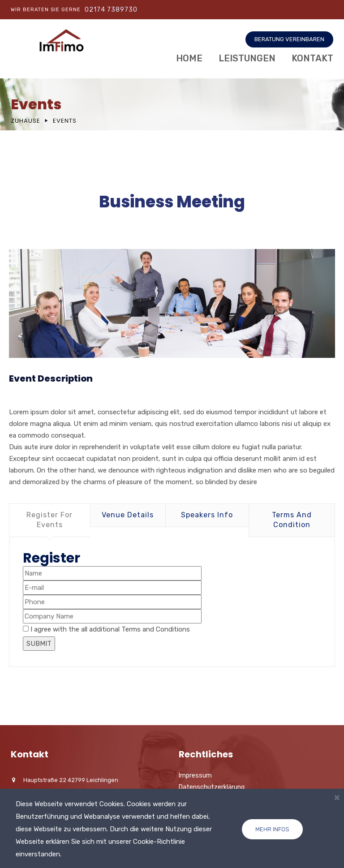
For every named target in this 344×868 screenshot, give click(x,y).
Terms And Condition (292, 520)
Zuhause (26, 121)
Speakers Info (207, 515)
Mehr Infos (272, 829)
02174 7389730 (111, 10)
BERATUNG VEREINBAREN (289, 39)
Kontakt (312, 58)
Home (189, 58)
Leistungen (247, 58)
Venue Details (128, 515)
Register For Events (49, 520)
